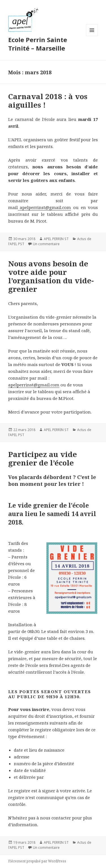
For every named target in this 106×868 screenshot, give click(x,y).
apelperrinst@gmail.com (45, 207)
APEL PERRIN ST (56, 239)
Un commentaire (46, 244)
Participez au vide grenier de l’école (43, 458)
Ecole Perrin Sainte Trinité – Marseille (38, 44)
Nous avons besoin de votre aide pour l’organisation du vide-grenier (51, 276)
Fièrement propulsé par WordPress (37, 861)
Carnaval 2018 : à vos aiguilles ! (48, 101)
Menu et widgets (92, 36)
